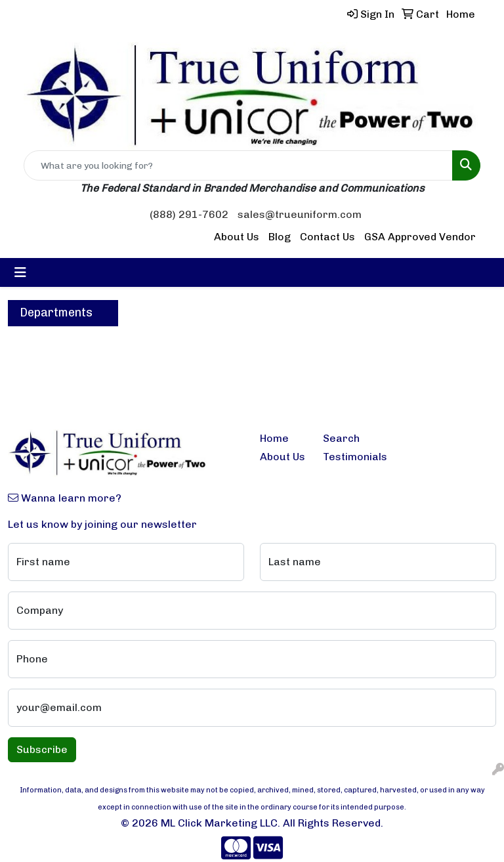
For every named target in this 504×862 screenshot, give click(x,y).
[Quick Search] (238, 165)
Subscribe (42, 749)
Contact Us (327, 237)
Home (274, 438)
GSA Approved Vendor (420, 237)
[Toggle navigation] (20, 272)
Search (341, 438)
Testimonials (346, 457)
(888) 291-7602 (189, 214)
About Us (237, 237)
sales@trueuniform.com (300, 214)
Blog (280, 237)
